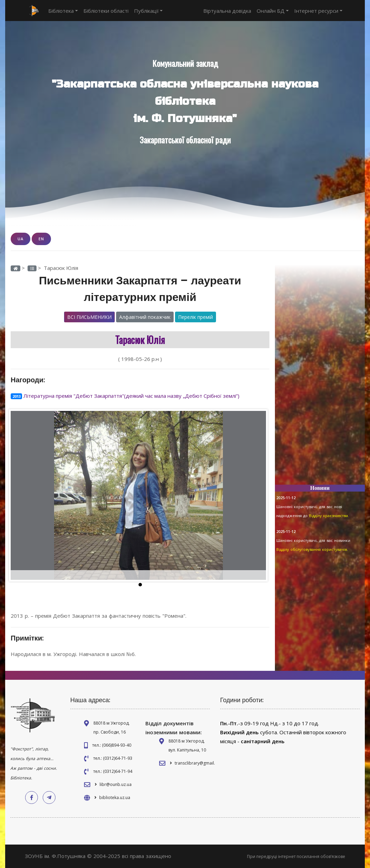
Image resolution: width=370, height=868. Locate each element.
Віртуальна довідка (227, 11)
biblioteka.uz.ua (115, 798)
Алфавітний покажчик (145, 317)
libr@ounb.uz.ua (116, 784)
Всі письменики (89, 317)
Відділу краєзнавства (328, 516)
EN (41, 239)
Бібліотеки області (106, 11)
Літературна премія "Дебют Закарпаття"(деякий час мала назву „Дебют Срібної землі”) (131, 396)
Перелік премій (196, 317)
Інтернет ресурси (318, 11)
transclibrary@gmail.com (199, 763)
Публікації (148, 11)
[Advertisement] (320, 376)
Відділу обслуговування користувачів (312, 549)
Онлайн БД (273, 11)
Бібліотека (63, 11)
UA (20, 239)
